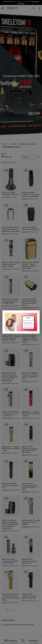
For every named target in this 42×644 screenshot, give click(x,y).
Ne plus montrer (35, 332)
